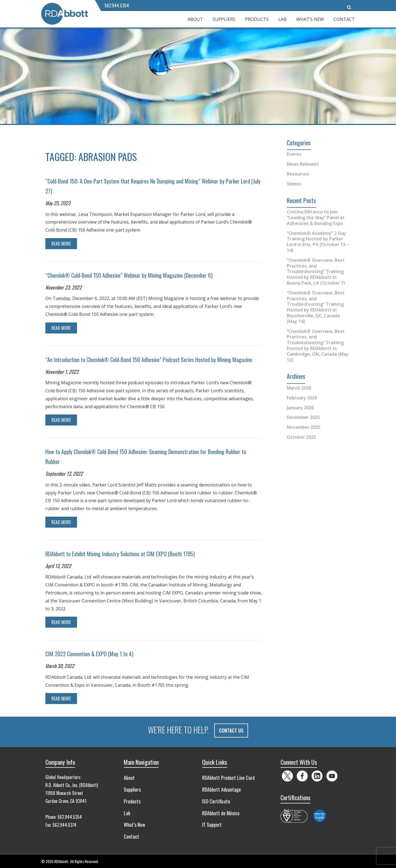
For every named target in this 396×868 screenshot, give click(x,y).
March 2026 (299, 388)
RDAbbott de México (221, 813)
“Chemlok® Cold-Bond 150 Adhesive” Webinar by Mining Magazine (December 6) (129, 275)
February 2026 (302, 398)
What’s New (310, 19)
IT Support (212, 825)
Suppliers (224, 19)
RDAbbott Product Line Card (228, 778)
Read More (61, 244)
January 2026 (300, 408)
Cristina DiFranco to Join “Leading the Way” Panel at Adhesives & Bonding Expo (316, 218)
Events (294, 154)
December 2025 (303, 417)
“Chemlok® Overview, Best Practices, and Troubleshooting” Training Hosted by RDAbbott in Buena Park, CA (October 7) (316, 272)
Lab (282, 19)
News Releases (303, 164)
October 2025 (301, 437)
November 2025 (304, 427)
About (195, 19)
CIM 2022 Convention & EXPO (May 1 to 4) (89, 654)
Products (257, 19)
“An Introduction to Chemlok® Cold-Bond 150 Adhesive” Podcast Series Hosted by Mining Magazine (149, 360)
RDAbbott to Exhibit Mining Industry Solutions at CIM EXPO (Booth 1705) (120, 554)
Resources (298, 174)
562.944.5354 (117, 5)
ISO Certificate (216, 801)
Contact (344, 19)
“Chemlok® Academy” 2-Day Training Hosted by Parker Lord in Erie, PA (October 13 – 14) (318, 242)
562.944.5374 (64, 825)
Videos (294, 184)
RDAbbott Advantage (222, 789)
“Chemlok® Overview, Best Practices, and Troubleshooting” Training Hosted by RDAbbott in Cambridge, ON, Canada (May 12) (318, 346)
